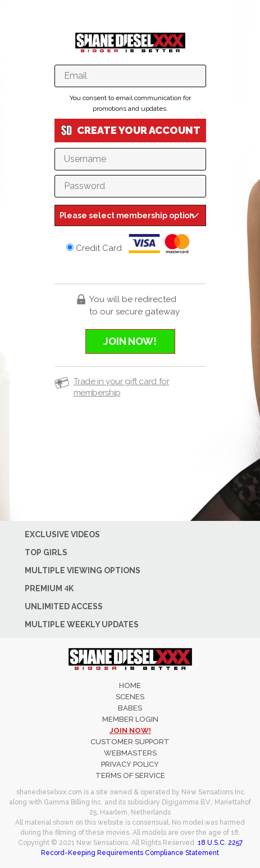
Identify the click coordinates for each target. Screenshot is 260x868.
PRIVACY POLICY (130, 764)
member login (130, 719)
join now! (130, 730)
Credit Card (130, 244)
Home (130, 685)
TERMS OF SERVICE (130, 775)
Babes (130, 708)
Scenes (130, 697)
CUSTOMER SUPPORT (130, 742)
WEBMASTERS (130, 753)
